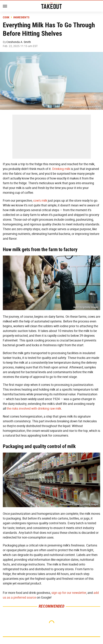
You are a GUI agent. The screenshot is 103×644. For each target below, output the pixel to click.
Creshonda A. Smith (19, 42)
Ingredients (21, 17)
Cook (6, 17)
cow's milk (40, 201)
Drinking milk (61, 169)
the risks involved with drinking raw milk (34, 409)
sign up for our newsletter (69, 593)
